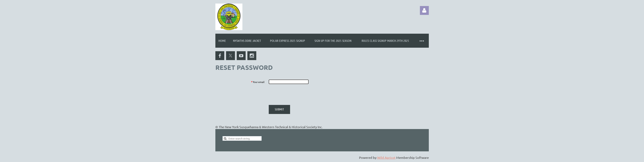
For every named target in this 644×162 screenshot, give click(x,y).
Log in (424, 10)
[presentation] (296, 94)
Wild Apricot (386, 157)
